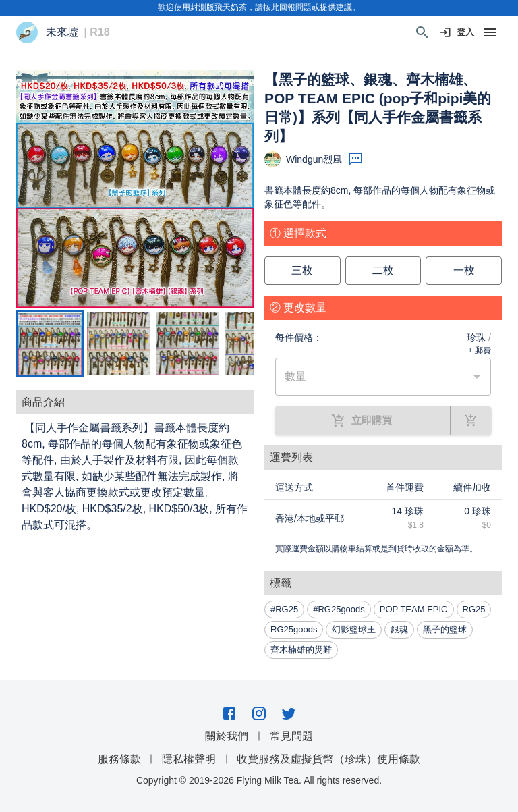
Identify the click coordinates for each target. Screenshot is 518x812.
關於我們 (227, 736)
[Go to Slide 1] (50, 344)
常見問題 (291, 736)
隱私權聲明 (189, 759)
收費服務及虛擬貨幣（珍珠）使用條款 (328, 759)
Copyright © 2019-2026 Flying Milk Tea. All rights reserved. (259, 780)
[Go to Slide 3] (188, 344)
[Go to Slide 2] (119, 344)
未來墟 (62, 32)
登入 (457, 33)
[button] (135, 189)
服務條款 (119, 759)
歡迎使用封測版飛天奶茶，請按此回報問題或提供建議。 (259, 7)
